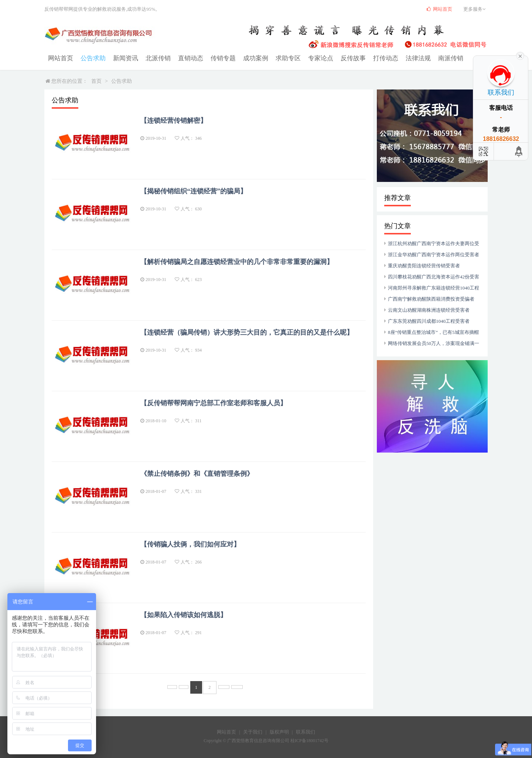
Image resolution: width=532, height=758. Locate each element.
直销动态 (184, 58)
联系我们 (306, 731)
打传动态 (370, 58)
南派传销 (432, 58)
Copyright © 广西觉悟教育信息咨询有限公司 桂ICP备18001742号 (266, 740)
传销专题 (215, 58)
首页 (96, 81)
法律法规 (401, 58)
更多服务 (475, 9)
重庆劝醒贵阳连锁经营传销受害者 (424, 265)
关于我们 (253, 731)
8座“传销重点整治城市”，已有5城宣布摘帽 (433, 332)
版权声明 (279, 731)
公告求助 (91, 58)
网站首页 (60, 58)
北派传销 (153, 58)
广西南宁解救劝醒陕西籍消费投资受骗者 (431, 299)
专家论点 (308, 58)
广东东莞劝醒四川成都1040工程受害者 (429, 321)
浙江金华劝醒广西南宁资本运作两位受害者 (434, 254)
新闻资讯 (122, 58)
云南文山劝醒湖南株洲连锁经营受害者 (429, 310)
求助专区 (277, 58)
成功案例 (246, 58)
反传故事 (339, 58)
